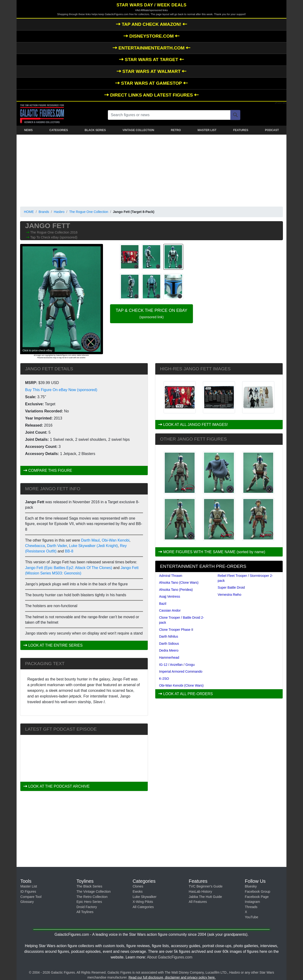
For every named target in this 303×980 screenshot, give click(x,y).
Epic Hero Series (89, 902)
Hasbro (59, 212)
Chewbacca (35, 546)
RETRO (176, 130)
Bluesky (251, 886)
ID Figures (28, 892)
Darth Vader (57, 546)
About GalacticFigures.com (169, 957)
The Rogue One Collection (89, 212)
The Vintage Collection (94, 892)
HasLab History (200, 892)
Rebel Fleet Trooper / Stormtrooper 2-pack (245, 578)
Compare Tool (31, 897)
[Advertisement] (151, 170)
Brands (44, 212)
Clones (138, 886)
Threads (251, 907)
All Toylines (85, 912)
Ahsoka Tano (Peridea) (176, 590)
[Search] (235, 115)
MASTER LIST (207, 130)
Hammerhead (169, 658)
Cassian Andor (170, 610)
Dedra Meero (169, 650)
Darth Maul (90, 540)
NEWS (28, 130)
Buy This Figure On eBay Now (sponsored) (61, 390)
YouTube (252, 917)
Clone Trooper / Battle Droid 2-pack (182, 620)
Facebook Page (257, 897)
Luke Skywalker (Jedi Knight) (94, 546)
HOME (29, 212)
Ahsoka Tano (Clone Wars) (179, 583)
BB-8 (69, 551)
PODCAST (272, 130)
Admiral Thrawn (171, 576)
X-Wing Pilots (143, 902)
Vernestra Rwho (230, 595)
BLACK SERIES (95, 130)
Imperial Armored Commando (181, 671)
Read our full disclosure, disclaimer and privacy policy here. (172, 977)
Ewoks (138, 892)
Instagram (252, 902)
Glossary (27, 902)
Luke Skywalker (145, 897)
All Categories (143, 907)
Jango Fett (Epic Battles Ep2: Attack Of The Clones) (69, 568)
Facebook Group (257, 892)
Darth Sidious (169, 644)
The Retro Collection (92, 897)
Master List (29, 886)
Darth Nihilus (169, 636)
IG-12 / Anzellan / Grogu (177, 665)
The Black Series (89, 886)
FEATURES (241, 130)
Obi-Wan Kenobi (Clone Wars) (181, 685)
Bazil (163, 604)
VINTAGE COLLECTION (138, 130)
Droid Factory (87, 907)
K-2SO (164, 679)
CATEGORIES (59, 130)
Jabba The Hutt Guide (205, 897)
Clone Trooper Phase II (176, 630)
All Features (198, 902)
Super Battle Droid (231, 587)
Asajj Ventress (170, 596)
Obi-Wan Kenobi (116, 540)
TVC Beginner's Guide (206, 886)
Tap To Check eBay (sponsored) (54, 237)
